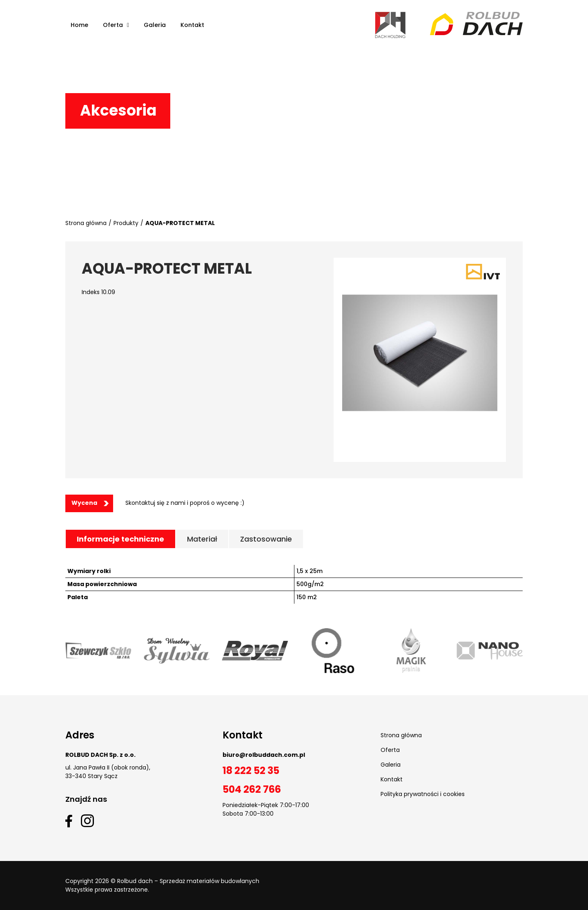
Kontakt (392, 779)
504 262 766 (252, 789)
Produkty (126, 223)
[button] (89, 503)
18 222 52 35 (251, 771)
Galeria (391, 765)
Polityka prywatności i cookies (423, 794)
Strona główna (86, 223)
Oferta (390, 750)
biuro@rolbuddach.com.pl (264, 755)
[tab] (120, 539)
